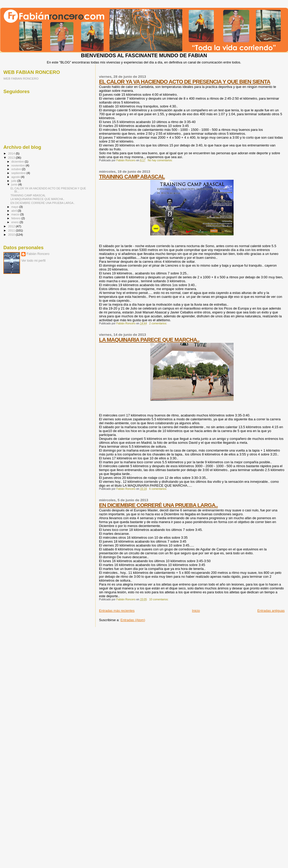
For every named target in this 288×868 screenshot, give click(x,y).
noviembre (19, 165)
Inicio (196, 611)
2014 (12, 153)
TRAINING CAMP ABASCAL (132, 176)
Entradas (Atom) (133, 620)
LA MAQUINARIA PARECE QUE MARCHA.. (149, 340)
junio (15, 184)
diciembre (18, 162)
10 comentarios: (159, 599)
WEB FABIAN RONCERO (21, 78)
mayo (15, 207)
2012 (12, 226)
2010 (12, 234)
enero (16, 222)
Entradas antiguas (271, 611)
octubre (17, 169)
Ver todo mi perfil (33, 261)
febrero (16, 218)
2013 (12, 157)
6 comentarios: (158, 489)
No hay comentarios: (160, 160)
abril (15, 211)
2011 (12, 230)
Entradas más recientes (117, 611)
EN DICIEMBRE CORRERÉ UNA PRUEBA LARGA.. (158, 505)
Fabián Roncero (38, 254)
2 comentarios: (158, 323)
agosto (16, 177)
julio (14, 181)
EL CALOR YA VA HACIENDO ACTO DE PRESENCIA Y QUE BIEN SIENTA (185, 82)
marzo (16, 214)
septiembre (19, 173)
